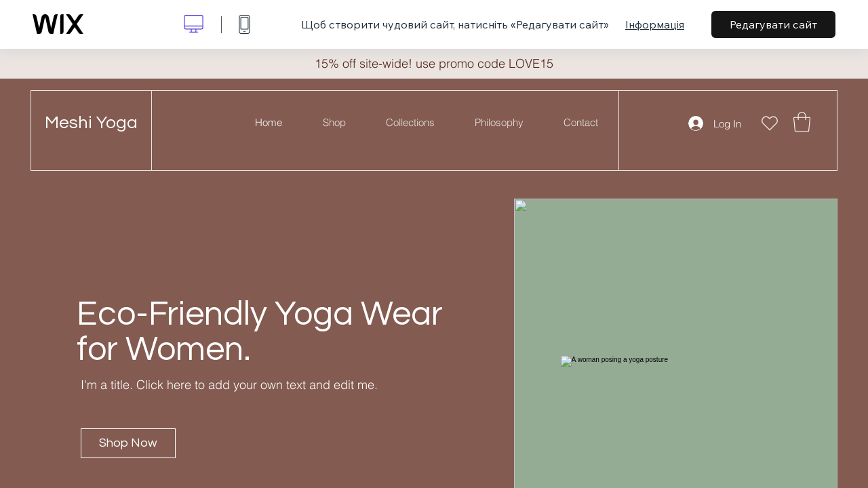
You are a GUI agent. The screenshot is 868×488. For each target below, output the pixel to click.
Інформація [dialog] (655, 24)
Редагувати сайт (773, 24)
